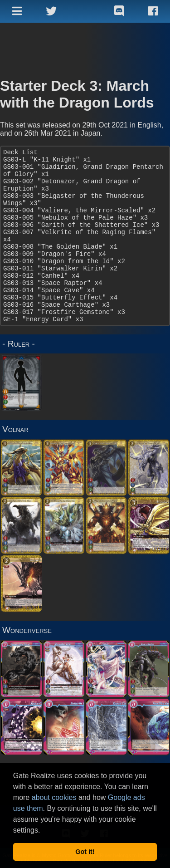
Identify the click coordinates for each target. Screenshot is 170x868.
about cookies (54, 797)
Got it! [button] (85, 852)
